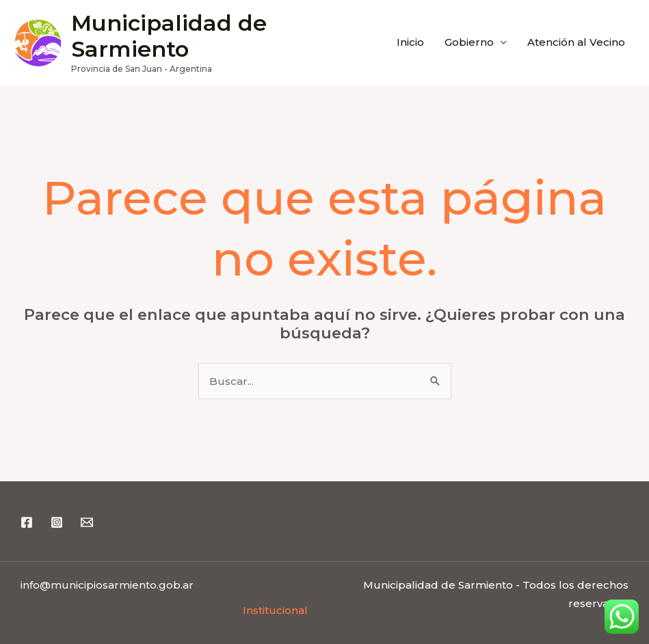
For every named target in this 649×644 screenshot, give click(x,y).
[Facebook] (27, 522)
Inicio (410, 42)
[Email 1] (87, 522)
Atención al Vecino (576, 42)
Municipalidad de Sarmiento (169, 36)
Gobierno (469, 42)
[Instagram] (57, 522)
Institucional (275, 610)
